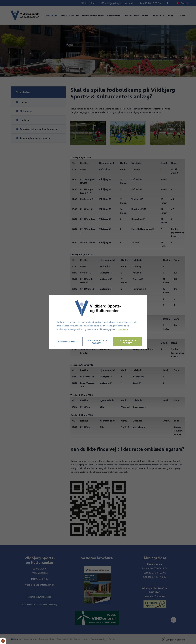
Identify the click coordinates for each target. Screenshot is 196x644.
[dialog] (98, 322)
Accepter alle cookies (127, 342)
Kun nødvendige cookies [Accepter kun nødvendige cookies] (97, 342)
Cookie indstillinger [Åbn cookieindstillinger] (67, 342)
